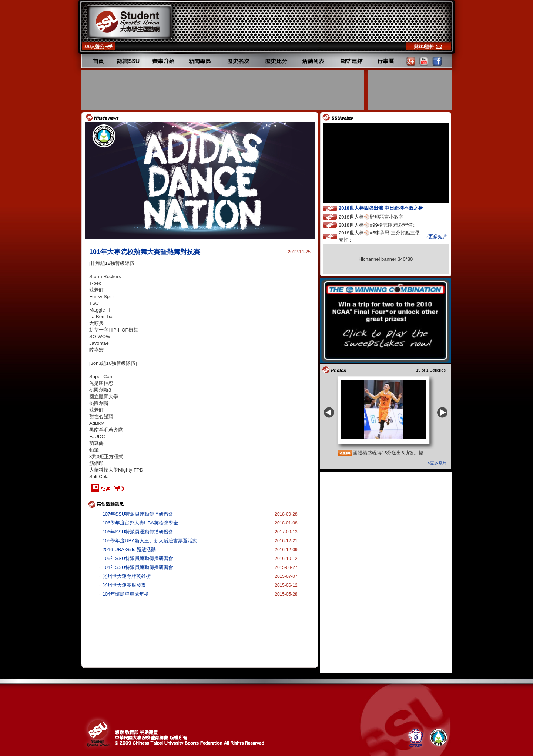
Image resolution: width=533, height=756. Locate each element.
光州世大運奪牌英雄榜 (127, 576)
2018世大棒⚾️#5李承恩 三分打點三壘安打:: (379, 236)
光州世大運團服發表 (124, 585)
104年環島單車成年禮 (126, 594)
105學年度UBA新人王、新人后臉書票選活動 (150, 541)
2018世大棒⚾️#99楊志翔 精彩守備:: (384, 225)
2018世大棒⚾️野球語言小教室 (378, 217)
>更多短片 (436, 237)
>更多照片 (437, 463)
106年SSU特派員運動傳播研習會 (138, 532)
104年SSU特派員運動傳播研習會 (138, 567)
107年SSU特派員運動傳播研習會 (138, 514)
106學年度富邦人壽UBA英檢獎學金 (140, 523)
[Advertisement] (224, 90)
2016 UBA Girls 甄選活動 (129, 549)
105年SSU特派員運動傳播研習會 (138, 558)
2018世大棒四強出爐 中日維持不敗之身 (388, 208)
